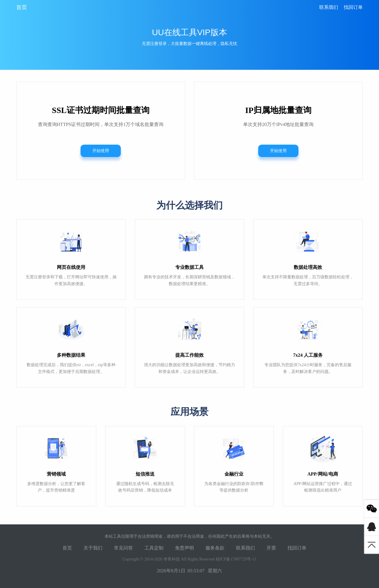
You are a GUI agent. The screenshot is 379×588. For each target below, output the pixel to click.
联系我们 (329, 7)
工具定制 (154, 548)
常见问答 (123, 548)
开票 (271, 548)
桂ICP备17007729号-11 (236, 559)
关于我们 (93, 548)
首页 (22, 7)
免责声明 (184, 548)
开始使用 (101, 151)
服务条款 (215, 548)
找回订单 (353, 7)
